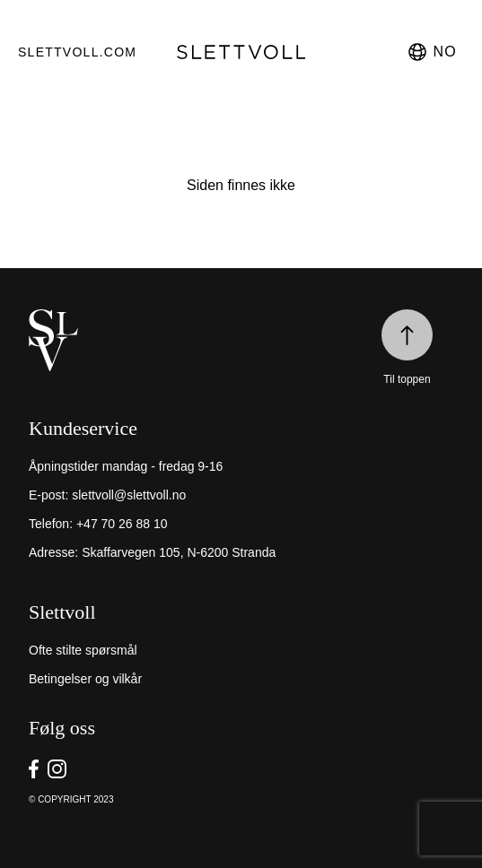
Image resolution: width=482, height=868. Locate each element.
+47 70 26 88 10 (122, 524)
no (432, 52)
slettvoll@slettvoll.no (129, 495)
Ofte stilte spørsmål (83, 650)
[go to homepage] (241, 52)
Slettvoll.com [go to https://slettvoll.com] (71, 52)
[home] (241, 340)
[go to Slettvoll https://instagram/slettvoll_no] (57, 769)
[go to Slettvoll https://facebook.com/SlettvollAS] (34, 769)
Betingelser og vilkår (85, 679)
